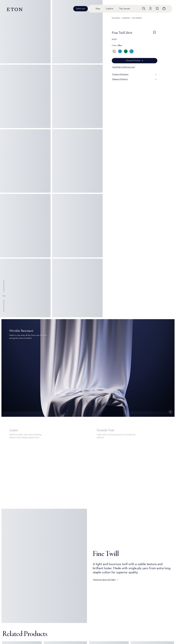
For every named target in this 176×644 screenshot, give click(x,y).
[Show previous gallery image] (4, 286)
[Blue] (120, 51)
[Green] (126, 51)
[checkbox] (154, 34)
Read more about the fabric (106, 580)
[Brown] (114, 51)
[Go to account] (150, 8)
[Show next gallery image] (4, 306)
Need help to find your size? (124, 67)
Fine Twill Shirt (137, 18)
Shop (98, 9)
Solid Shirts (126, 18)
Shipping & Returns (135, 79)
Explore (110, 9)
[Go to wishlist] (157, 8)
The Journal (124, 9)
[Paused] (170, 412)
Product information (135, 74)
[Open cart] (164, 8)
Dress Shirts (116, 18)
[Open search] (144, 8)
